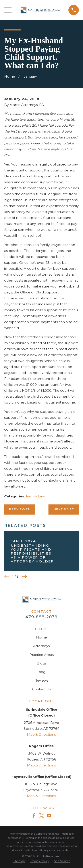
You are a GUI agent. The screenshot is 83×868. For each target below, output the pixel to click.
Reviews (41, 680)
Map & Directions (41, 734)
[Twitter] (41, 816)
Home (41, 637)
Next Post (64, 509)
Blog (41, 672)
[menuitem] (19, 861)
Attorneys (41, 646)
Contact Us (41, 689)
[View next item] (24, 576)
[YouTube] (49, 816)
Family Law (35, 496)
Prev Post (19, 509)
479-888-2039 (41, 617)
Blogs (41, 663)
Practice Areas (41, 655)
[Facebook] (34, 816)
